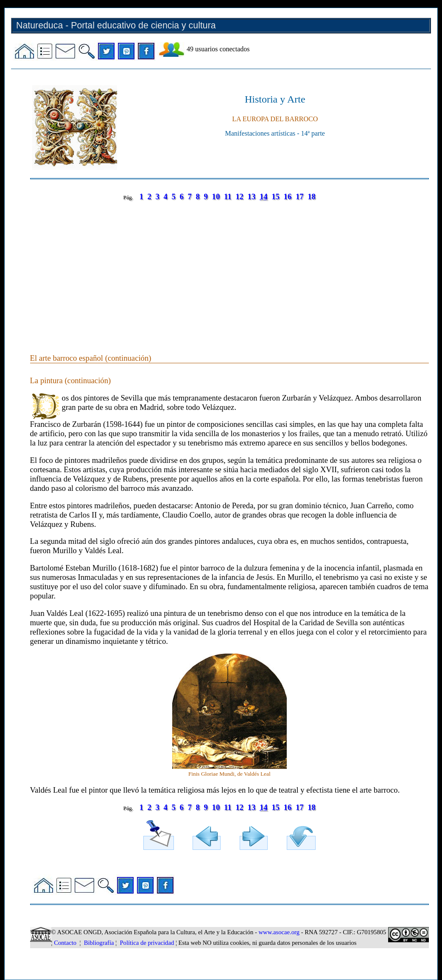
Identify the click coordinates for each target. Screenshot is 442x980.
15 (276, 196)
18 (312, 196)
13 (252, 196)
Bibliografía (99, 943)
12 (239, 196)
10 (216, 196)
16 (288, 196)
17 (300, 196)
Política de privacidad (147, 943)
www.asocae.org (279, 932)
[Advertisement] (229, 269)
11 (228, 196)
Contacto (65, 943)
